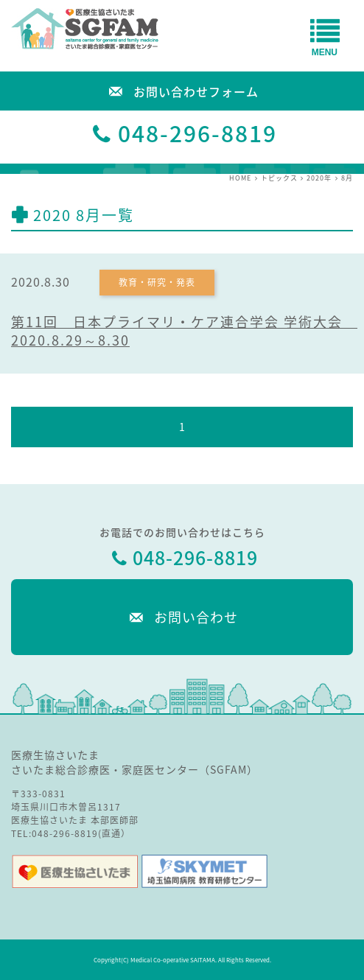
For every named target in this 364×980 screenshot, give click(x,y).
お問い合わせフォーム (182, 90)
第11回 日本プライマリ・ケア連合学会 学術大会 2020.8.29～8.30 (184, 331)
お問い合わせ (182, 616)
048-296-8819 (197, 133)
